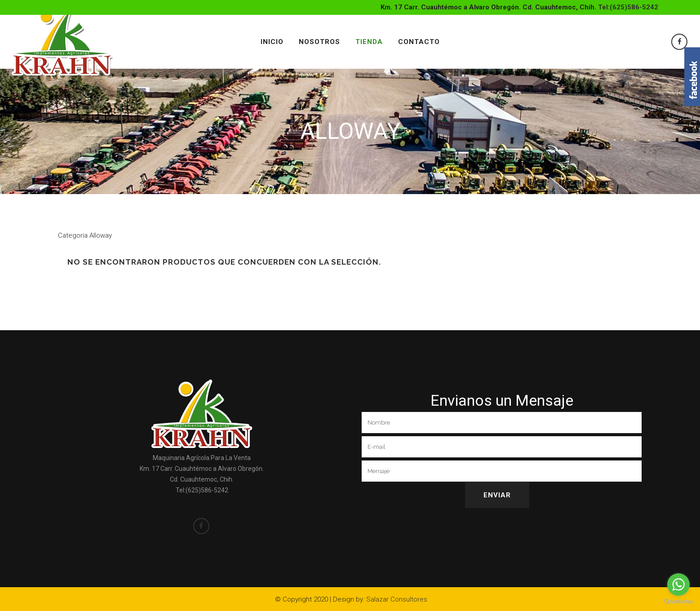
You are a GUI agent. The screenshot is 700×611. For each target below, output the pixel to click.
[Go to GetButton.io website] (678, 602)
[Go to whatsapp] (678, 584)
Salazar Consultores (397, 599)
